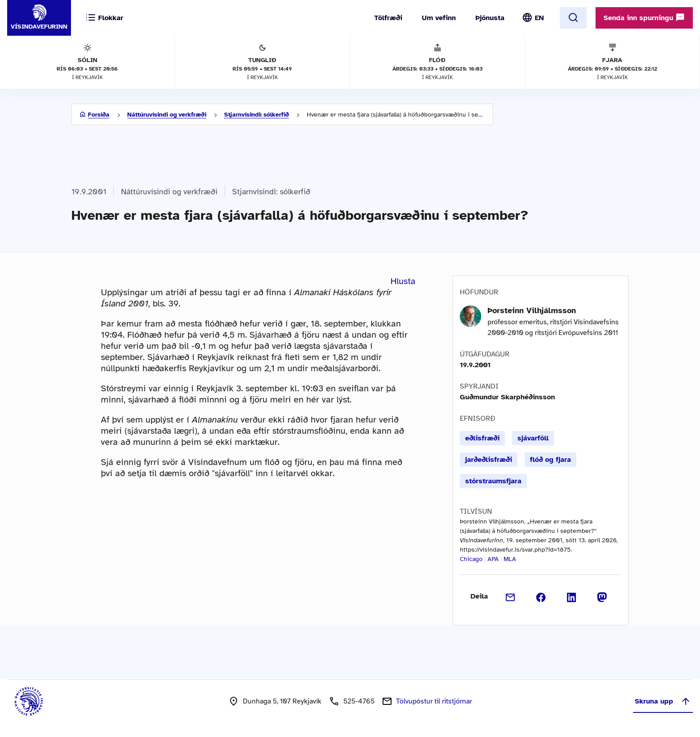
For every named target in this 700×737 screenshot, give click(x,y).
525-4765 (359, 701)
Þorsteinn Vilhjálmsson (532, 310)
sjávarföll (533, 438)
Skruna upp (663, 701)
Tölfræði (388, 18)
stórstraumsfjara (493, 481)
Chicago (471, 559)
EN (539, 18)
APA (493, 559)
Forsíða (99, 115)
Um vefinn (439, 18)
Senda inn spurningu (644, 17)
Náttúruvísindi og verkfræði (167, 115)
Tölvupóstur (434, 701)
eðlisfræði (482, 438)
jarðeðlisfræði (489, 460)
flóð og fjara (550, 460)
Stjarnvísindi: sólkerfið (256, 115)
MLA (510, 559)
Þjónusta (490, 18)
